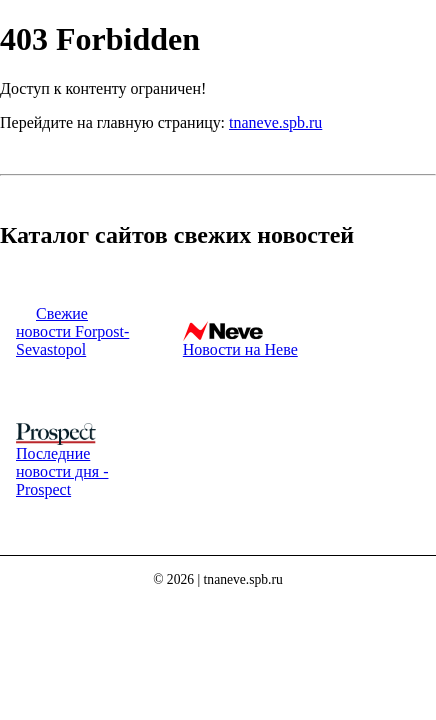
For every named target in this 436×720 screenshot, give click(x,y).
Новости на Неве (240, 349)
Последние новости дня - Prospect (62, 471)
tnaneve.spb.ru (275, 122)
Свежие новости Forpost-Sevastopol (72, 331)
